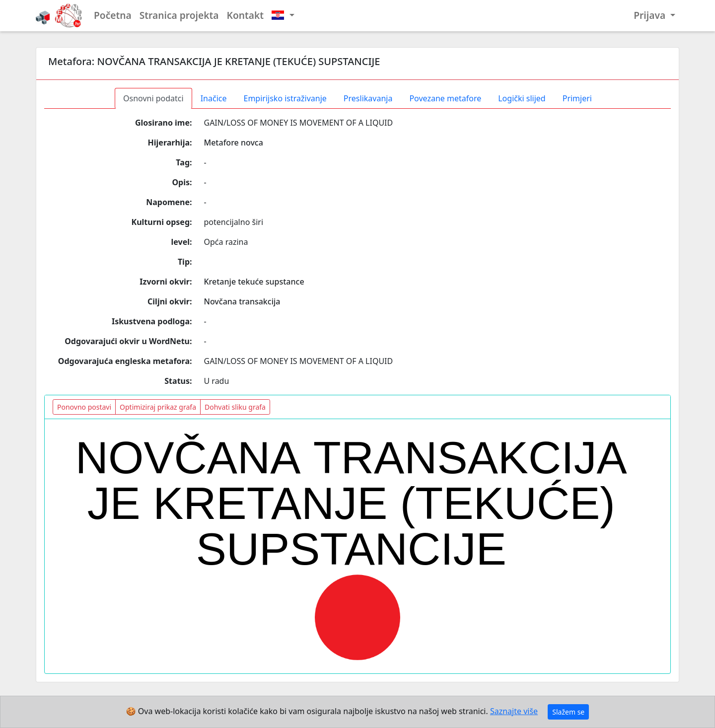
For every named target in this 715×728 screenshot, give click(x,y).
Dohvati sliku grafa (235, 407)
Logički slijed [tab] (522, 98)
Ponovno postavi (84, 407)
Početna (113, 15)
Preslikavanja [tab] (368, 98)
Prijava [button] (651, 15)
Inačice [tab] (214, 98)
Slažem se (568, 712)
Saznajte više (514, 711)
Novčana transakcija (242, 301)
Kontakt (246, 15)
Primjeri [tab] (577, 98)
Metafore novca (234, 143)
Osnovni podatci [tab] (153, 98)
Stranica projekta (179, 15)
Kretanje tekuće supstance (254, 282)
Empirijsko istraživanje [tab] (285, 98)
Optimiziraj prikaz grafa (158, 407)
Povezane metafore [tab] (445, 98)
